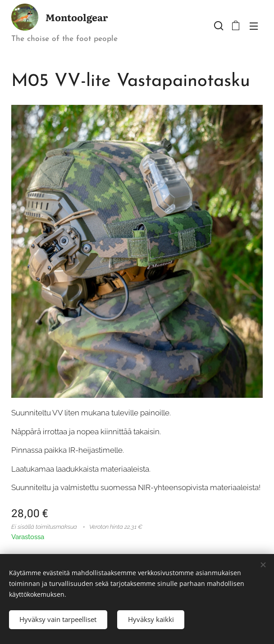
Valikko (254, 26)
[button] (218, 26)
